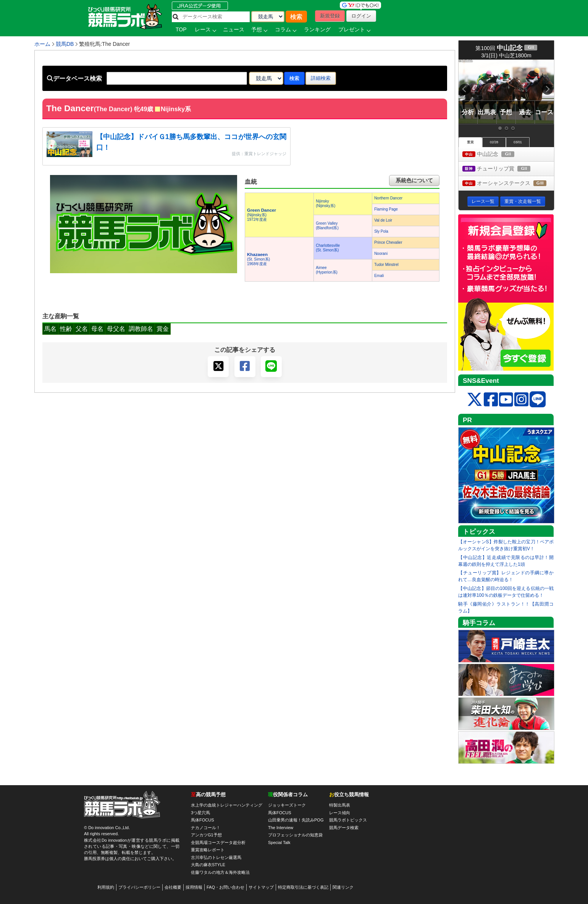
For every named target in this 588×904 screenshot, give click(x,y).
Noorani (381, 254)
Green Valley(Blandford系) (327, 226)
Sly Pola (381, 231)
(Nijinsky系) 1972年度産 (262, 215)
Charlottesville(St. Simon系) (328, 248)
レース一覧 (483, 201)
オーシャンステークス (508, 184)
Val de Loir (383, 220)
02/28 (494, 142)
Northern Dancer (388, 198)
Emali (379, 276)
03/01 (518, 142)
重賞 (470, 142)
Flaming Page (386, 209)
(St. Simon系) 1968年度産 (258, 259)
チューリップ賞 (503, 169)
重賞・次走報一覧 (523, 201)
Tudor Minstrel (386, 265)
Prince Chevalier (388, 242)
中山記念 (495, 155)
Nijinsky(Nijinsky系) (325, 203)
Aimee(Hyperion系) (327, 270)
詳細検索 (321, 78)
